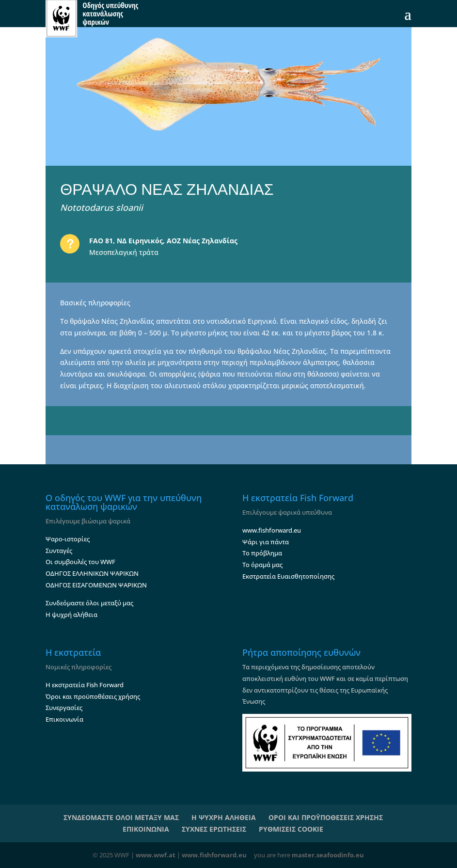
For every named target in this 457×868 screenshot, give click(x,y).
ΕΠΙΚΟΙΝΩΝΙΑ (146, 829)
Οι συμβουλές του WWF (80, 562)
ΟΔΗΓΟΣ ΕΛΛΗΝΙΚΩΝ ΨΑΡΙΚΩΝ (92, 573)
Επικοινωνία (64, 719)
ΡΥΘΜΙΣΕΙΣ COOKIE (291, 829)
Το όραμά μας (262, 565)
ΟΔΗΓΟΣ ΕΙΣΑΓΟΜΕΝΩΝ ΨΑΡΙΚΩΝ (96, 585)
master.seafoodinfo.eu (328, 855)
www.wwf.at (156, 855)
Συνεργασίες (64, 708)
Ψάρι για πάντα (266, 542)
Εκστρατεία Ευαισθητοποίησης (288, 576)
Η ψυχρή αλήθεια (71, 615)
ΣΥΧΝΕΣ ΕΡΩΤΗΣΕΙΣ (214, 829)
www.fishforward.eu (272, 530)
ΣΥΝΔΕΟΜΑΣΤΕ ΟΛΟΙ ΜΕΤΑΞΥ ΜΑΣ (121, 817)
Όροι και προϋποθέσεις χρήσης (93, 696)
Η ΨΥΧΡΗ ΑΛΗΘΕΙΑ (224, 817)
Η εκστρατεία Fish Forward (85, 685)
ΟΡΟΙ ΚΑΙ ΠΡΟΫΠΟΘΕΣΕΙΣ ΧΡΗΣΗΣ (326, 817)
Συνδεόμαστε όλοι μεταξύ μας (89, 603)
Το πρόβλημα (262, 553)
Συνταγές (59, 551)
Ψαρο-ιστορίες (68, 539)
